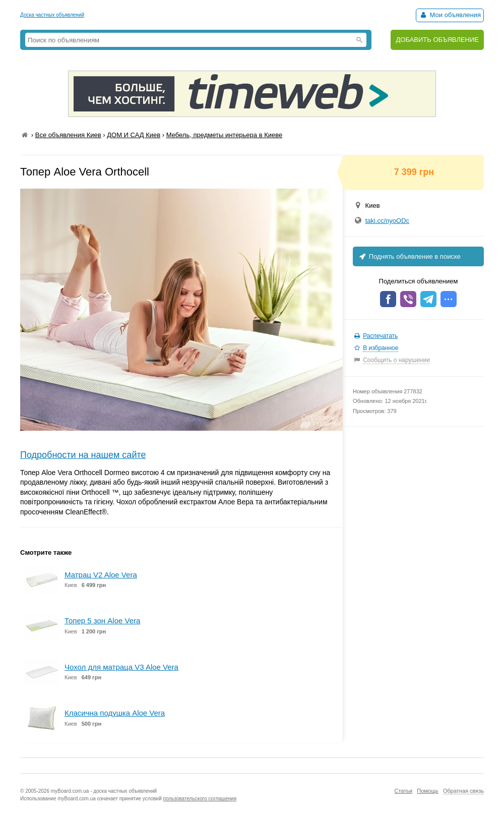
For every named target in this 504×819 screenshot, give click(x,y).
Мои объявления (450, 15)
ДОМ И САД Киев (134, 135)
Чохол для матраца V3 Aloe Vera (121, 667)
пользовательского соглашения (200, 799)
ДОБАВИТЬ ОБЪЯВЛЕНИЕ (437, 40)
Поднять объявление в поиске (409, 256)
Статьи (403, 791)
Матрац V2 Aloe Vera (101, 575)
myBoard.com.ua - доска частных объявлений (104, 791)
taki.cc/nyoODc (387, 221)
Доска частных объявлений (52, 15)
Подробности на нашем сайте (83, 455)
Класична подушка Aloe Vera (115, 713)
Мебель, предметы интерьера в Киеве (225, 135)
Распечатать (380, 336)
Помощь (428, 791)
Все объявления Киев (68, 135)
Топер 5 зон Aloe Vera (102, 621)
